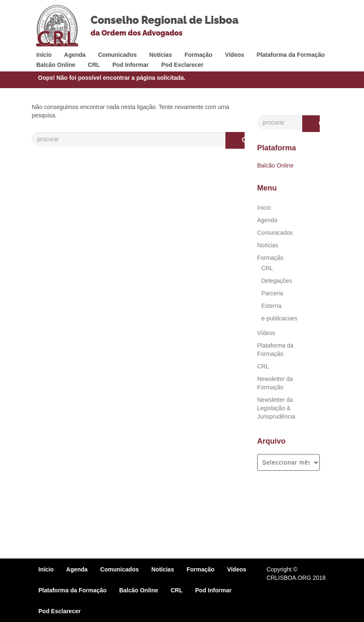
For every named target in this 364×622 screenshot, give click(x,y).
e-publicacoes (279, 318)
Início (44, 55)
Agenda (75, 55)
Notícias (160, 55)
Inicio (264, 208)
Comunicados (118, 55)
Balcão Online (56, 65)
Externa (271, 306)
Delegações (277, 281)
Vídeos (235, 55)
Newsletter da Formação (275, 383)
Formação (198, 55)
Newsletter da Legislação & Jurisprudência (276, 408)
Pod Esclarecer (182, 65)
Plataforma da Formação (291, 55)
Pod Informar (130, 65)
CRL (94, 65)
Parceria (272, 293)
